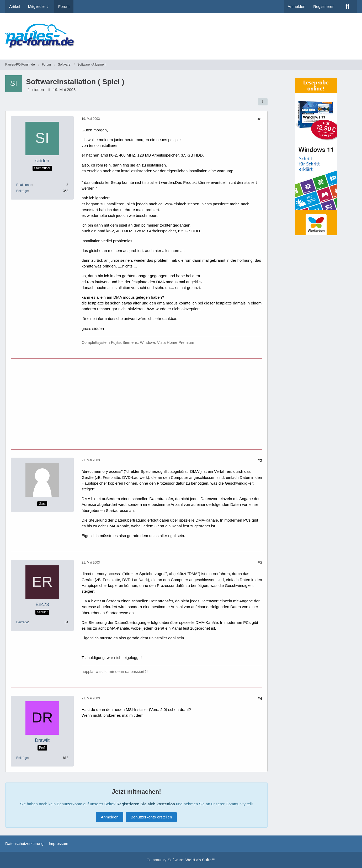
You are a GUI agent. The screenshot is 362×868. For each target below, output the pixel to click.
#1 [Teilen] (260, 119)
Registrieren (324, 6)
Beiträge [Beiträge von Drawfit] (22, 758)
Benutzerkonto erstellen (151, 817)
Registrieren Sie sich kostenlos (146, 804)
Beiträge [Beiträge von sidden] (22, 191)
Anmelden (297, 6)
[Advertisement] (261, 33)
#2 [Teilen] (260, 460)
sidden (38, 90)
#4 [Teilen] (260, 698)
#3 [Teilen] (260, 563)
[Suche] (348, 7)
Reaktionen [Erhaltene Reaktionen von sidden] (24, 185)
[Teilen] (263, 102)
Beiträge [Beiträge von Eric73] (22, 622)
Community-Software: (181, 860)
